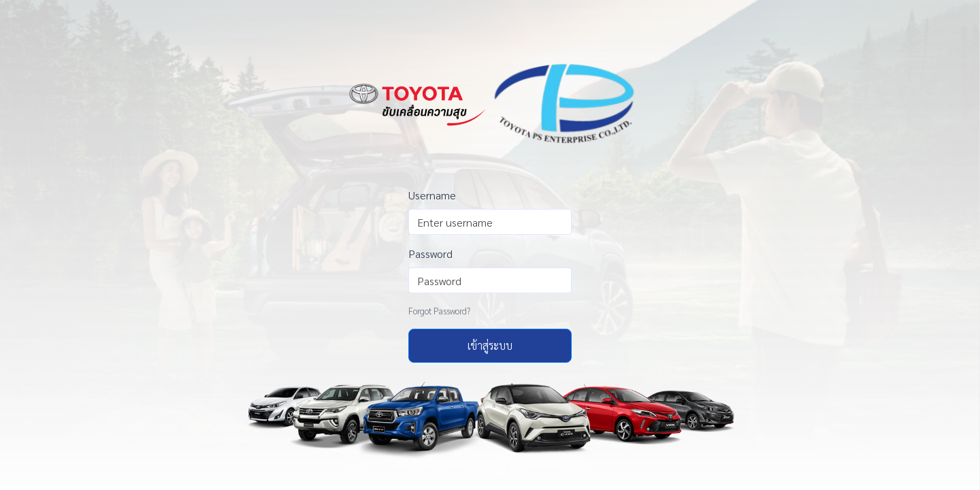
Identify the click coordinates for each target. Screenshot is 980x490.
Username (432, 195)
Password (430, 254)
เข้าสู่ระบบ (490, 345)
